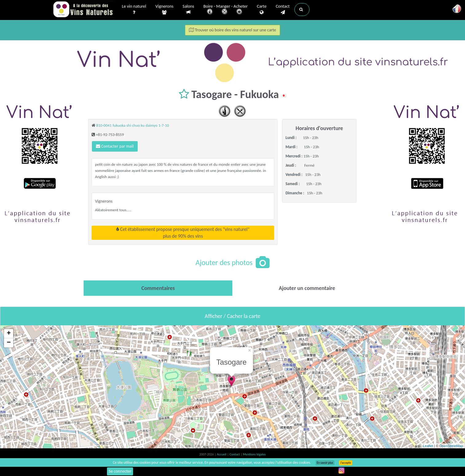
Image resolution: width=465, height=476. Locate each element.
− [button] (9, 343)
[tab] (158, 288)
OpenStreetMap (451, 446)
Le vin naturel (134, 10)
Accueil (222, 454)
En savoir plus (325, 463)
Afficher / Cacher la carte (232, 316)
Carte (262, 10)
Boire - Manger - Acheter (226, 10)
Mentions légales (254, 454)
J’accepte (346, 463)
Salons (188, 9)
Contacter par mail (115, 146)
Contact (283, 10)
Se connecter (120, 471)
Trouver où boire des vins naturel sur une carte (233, 30)
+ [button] (9, 334)
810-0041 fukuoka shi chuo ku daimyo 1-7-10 (132, 125)
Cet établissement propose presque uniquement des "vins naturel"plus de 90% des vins (183, 233)
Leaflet (428, 446)
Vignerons (165, 10)
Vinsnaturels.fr (84, 10)
